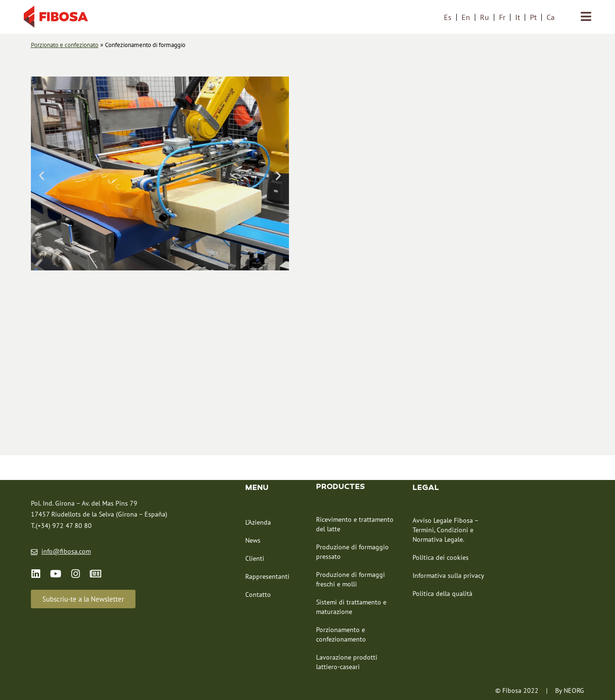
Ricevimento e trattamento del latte (355, 524)
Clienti (255, 558)
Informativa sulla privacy (448, 575)
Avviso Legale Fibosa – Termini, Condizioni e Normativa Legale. (445, 530)
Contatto (258, 595)
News (253, 540)
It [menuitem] (518, 17)
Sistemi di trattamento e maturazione (351, 607)
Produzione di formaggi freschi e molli (351, 579)
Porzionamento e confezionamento (341, 634)
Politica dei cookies (441, 557)
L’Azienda (258, 522)
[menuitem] (448, 17)
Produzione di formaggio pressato (352, 552)
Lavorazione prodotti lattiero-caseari (347, 662)
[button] (42, 176)
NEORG (574, 690)
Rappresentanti (267, 576)
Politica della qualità (442, 594)
